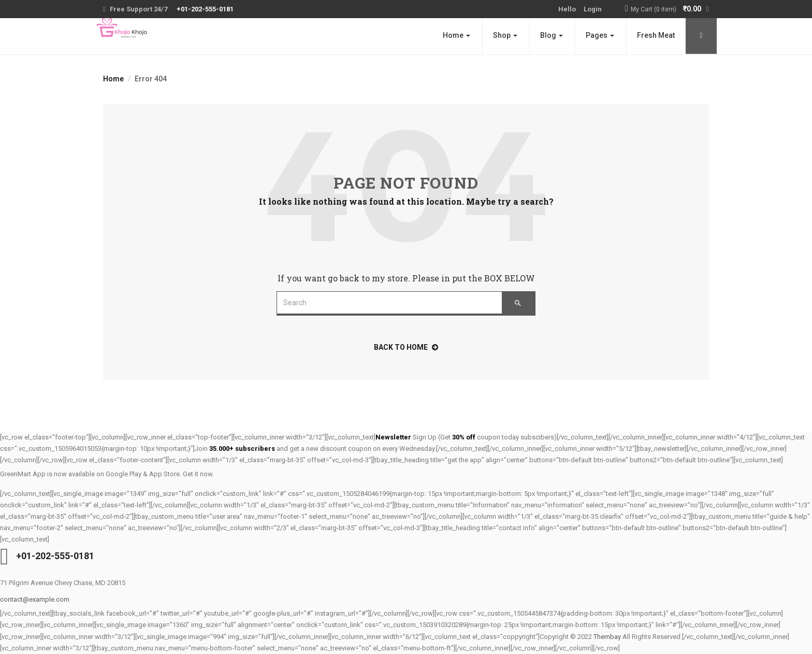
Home (456, 35)
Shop (505, 35)
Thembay (607, 637)
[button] (670, 10)
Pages (600, 35)
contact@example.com (35, 599)
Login (593, 9)
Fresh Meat (656, 35)
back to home (406, 347)
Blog (552, 35)
